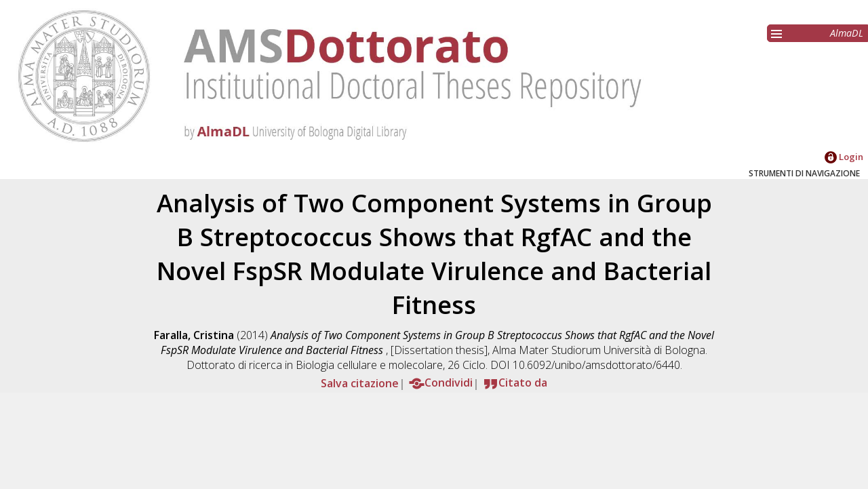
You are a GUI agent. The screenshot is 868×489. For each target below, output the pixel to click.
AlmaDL (847, 33)
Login (844, 157)
